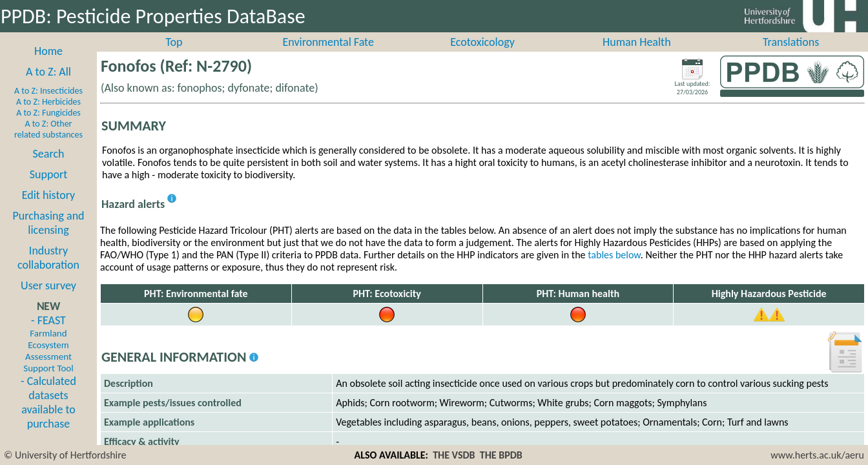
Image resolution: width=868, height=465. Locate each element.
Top (174, 56)
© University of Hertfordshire (65, 455)
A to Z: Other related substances (48, 143)
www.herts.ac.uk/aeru (817, 455)
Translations (791, 56)
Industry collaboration (48, 272)
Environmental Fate (328, 56)
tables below (614, 269)
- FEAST (48, 358)
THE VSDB (454, 455)
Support (48, 189)
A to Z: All (48, 86)
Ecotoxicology (482, 56)
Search (49, 168)
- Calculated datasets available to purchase (48, 417)
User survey (48, 300)
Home (48, 65)
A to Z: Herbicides (48, 116)
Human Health (637, 56)
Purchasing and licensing (48, 237)
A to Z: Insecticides (48, 105)
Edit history (49, 209)
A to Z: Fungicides (48, 127)
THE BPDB (501, 455)
